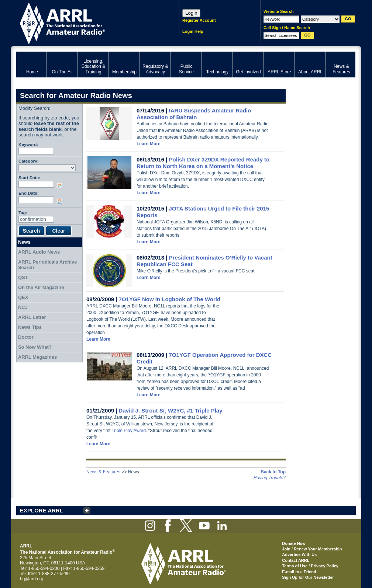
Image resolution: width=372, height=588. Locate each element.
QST (23, 277)
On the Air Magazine (41, 287)
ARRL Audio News (39, 252)
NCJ (23, 307)
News (24, 242)
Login (191, 13)
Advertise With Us (299, 554)
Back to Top (273, 472)
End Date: (29, 193)
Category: (29, 161)
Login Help (193, 31)
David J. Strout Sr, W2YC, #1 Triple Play (171, 410)
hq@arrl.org (32, 579)
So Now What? (35, 347)
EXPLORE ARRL (42, 510)
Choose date (61, 185)
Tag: (23, 213)
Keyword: (28, 144)
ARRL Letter (32, 317)
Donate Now (294, 543)
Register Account (199, 20)
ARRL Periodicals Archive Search (48, 265)
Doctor (26, 337)
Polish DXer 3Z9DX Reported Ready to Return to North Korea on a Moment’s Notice (203, 163)
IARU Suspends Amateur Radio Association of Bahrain (194, 114)
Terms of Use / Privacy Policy (310, 566)
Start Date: (29, 178)
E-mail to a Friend (299, 572)
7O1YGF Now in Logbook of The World (170, 299)
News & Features (103, 472)
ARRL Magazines (37, 357)
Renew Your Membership (318, 549)
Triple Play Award (129, 431)
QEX (23, 297)
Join (286, 549)
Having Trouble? (270, 478)
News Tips (30, 327)
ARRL (88, 22)
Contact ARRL (296, 560)
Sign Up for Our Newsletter (308, 577)
